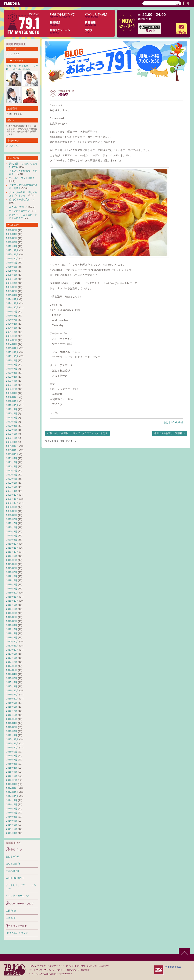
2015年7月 (12, 760)
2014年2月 (12, 829)
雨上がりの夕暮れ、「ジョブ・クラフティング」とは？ (79, 433)
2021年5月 (12, 475)
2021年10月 (12, 454)
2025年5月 (12, 279)
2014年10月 (12, 796)
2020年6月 (12, 519)
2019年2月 (12, 585)
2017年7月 (12, 662)
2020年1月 (12, 540)
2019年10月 (12, 552)
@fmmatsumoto (173, 967)
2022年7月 (12, 418)
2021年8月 (12, 462)
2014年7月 (12, 809)
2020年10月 (12, 503)
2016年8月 (12, 707)
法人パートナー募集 (76, 966)
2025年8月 (12, 267)
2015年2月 (12, 780)
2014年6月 (12, 813)
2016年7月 (12, 711)
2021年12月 (12, 446)
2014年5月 (12, 817)
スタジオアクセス (56, 966)
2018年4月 (12, 625)
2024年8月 (12, 316)
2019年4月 (12, 576)
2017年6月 (12, 666)
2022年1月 (12, 442)
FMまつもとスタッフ (17, 933)
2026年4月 (12, 234)
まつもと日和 (13, 864)
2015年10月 (12, 748)
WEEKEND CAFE (15, 878)
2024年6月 (12, 324)
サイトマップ (36, 970)
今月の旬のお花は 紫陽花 (168, 433)
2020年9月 (12, 507)
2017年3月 (12, 678)
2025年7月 (12, 271)
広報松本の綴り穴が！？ (22, 200)
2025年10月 (12, 259)
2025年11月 (12, 255)
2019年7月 (12, 564)
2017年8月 (12, 658)
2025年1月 (12, 295)
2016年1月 (12, 735)
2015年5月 (12, 768)
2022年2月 (12, 438)
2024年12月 (12, 299)
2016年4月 (12, 723)
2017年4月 (12, 674)
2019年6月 (12, 568)
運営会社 (42, 966)
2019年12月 (12, 544)
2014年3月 (12, 825)
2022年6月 (12, 422)
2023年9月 (12, 361)
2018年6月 (12, 617)
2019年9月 (12, 556)
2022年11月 (12, 401)
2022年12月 (12, 397)
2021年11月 (12, 450)
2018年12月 (12, 593)
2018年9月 (12, 605)
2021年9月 (12, 458)
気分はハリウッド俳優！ (22, 178)
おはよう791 (170, 422)
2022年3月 (12, 434)
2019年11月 (12, 548)
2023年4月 (12, 381)
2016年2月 (12, 731)
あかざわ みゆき (22, 69)
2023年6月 (12, 373)
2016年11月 (12, 695)
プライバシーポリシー (55, 970)
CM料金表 (92, 966)
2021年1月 (12, 491)
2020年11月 (12, 499)
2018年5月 (12, 621)
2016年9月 (12, 703)
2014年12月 (12, 788)
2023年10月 (12, 356)
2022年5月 (12, 426)
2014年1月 (12, 833)
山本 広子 (11, 918)
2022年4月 (12, 430)
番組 (181, 422)
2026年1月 (12, 246)
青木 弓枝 (11, 66)
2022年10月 (12, 405)
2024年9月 (12, 312)
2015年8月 (12, 756)
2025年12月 (12, 250)
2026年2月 (12, 242)
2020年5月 (12, 523)
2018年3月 (12, 629)
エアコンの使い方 (18, 207)
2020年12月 (12, 495)
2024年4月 (12, 332)
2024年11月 (12, 303)
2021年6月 (12, 471)
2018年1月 (12, 638)
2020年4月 (12, 527)
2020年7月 (12, 515)
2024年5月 (12, 328)
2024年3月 (12, 336)
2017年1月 (12, 686)
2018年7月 (12, 613)
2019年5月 (12, 572)
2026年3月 (12, 238)
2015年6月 (12, 764)
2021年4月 (12, 479)
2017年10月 (12, 650)
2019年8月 (12, 560)
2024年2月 (12, 340)
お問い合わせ (73, 970)
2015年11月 (12, 744)
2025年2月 (12, 291)
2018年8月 (12, 609)
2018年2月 (12, 633)
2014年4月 (12, 821)
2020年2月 (12, 536)
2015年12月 (12, 739)
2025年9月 (12, 263)
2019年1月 (12, 589)
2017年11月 (12, 646)
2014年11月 (12, 792)
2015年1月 (12, 784)
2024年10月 (12, 308)
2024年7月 (12, 320)
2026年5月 (12, 230)
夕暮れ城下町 (13, 871)
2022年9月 (12, 409)
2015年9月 (12, 752)
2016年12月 (12, 691)
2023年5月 (12, 377)
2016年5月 (12, 719)
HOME (33, 966)
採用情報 (85, 970)
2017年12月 (12, 642)
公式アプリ (104, 966)
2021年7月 (12, 467)
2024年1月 (12, 344)
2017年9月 (12, 654)
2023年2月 (12, 389)
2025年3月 (12, 287)
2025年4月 (12, 283)
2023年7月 (12, 369)
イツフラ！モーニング (17, 896)
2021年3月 (12, 483)
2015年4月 (12, 772)
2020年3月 (12, 532)
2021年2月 (12, 487)
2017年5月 (12, 670)
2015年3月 (12, 776)
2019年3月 (12, 580)
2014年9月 (12, 800)
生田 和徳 (23, 66)
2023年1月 (12, 393)
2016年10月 (12, 699)
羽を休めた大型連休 (20, 211)
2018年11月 (12, 597)
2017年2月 (12, 682)
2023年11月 (12, 352)
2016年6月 (12, 715)
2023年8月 (12, 365)
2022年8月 (12, 414)
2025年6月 (12, 275)
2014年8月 (12, 805)
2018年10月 (12, 601)
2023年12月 (12, 348)
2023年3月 (12, 385)
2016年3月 (12, 727)
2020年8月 (12, 511)
